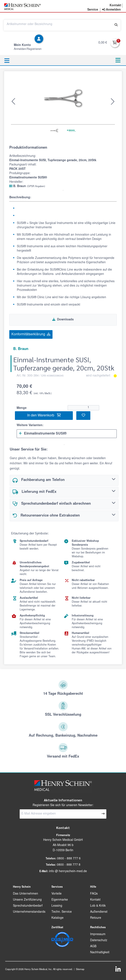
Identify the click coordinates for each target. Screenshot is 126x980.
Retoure (96, 918)
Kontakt (95, 900)
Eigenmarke (60, 900)
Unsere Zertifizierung (27, 900)
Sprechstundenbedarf (28, 906)
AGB (93, 947)
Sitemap (80, 970)
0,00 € (103, 43)
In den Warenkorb (44, 415)
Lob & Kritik (98, 906)
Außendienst (99, 912)
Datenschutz (99, 941)
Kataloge (57, 918)
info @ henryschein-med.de (68, 871)
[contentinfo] (111, 10)
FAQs (94, 894)
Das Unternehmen (26, 894)
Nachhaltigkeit (100, 953)
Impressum (98, 934)
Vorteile (57, 894)
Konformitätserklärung (31, 334)
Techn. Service (62, 912)
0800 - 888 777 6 (69, 859)
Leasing (57, 906)
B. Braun (27, 186)
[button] (115, 6)
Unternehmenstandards (29, 912)
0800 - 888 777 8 (69, 865)
